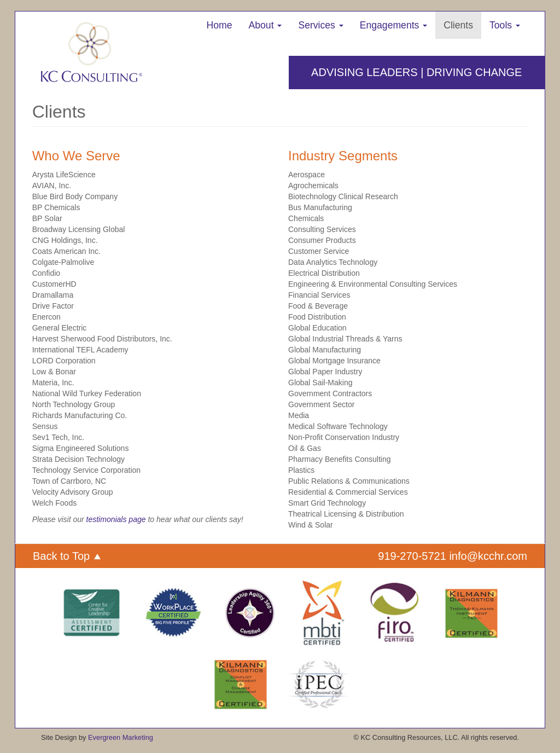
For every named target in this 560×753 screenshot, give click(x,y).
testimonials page (116, 519)
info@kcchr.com (488, 556)
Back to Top (67, 556)
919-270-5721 (412, 556)
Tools (505, 25)
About (266, 25)
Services (320, 25)
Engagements (393, 25)
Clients (458, 25)
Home (220, 25)
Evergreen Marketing (121, 737)
